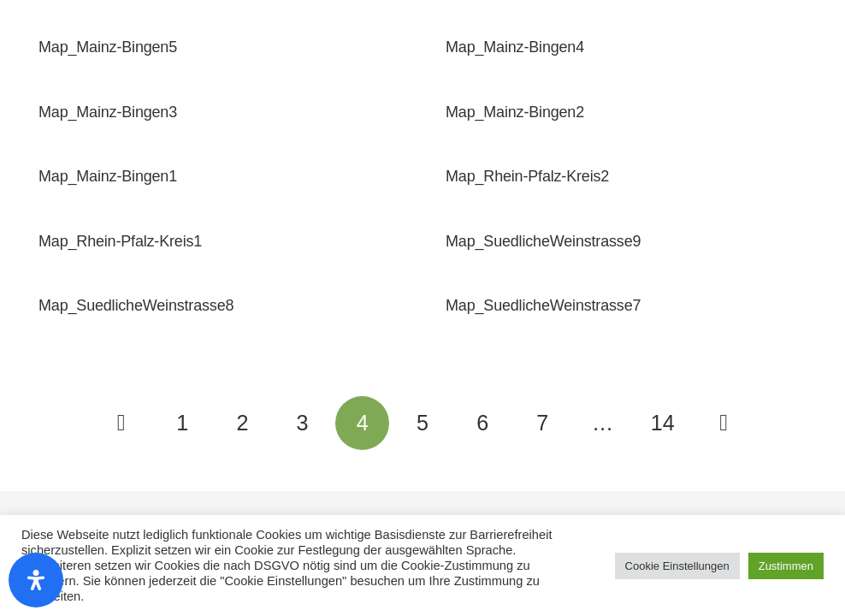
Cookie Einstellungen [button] (677, 566)
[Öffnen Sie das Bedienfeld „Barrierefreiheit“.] (36, 580)
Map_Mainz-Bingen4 (515, 47)
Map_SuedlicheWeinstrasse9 (543, 241)
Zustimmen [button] (786, 566)
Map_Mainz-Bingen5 (108, 47)
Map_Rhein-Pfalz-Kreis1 (120, 241)
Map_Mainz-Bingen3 (108, 112)
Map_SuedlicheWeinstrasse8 (136, 305)
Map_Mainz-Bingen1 (108, 176)
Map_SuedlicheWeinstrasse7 (543, 305)
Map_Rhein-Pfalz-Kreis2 (527, 176)
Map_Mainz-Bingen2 (515, 112)
